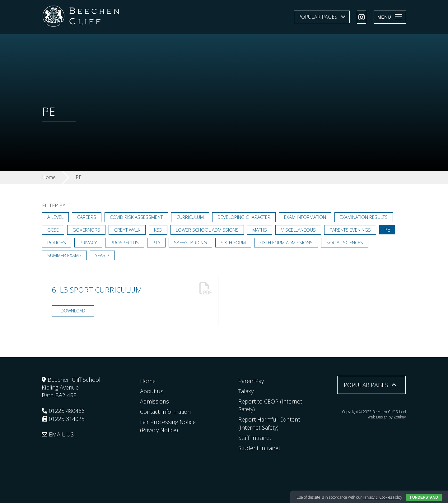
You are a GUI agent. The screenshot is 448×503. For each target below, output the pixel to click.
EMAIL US (58, 434)
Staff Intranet (255, 438)
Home (148, 381)
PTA (156, 242)
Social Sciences (345, 242)
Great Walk (127, 230)
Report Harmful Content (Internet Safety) (269, 423)
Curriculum (190, 217)
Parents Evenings (350, 230)
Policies (57, 242)
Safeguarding (190, 242)
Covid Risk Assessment (136, 217)
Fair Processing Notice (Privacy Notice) (168, 426)
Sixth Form (233, 242)
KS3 (158, 230)
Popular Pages (318, 17)
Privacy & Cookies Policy (383, 497)
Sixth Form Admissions (286, 242)
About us (152, 391)
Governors (86, 230)
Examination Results (364, 217)
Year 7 (102, 255)
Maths (260, 230)
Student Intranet (259, 448)
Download (73, 311)
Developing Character (244, 217)
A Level (55, 217)
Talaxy (246, 391)
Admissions (154, 401)
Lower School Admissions (207, 230)
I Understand (424, 497)
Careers (87, 217)
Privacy (88, 242)
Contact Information (165, 412)
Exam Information (305, 217)
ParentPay (251, 381)
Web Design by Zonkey (387, 417)
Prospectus (125, 242)
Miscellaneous (298, 230)
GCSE (53, 230)
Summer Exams (64, 255)
